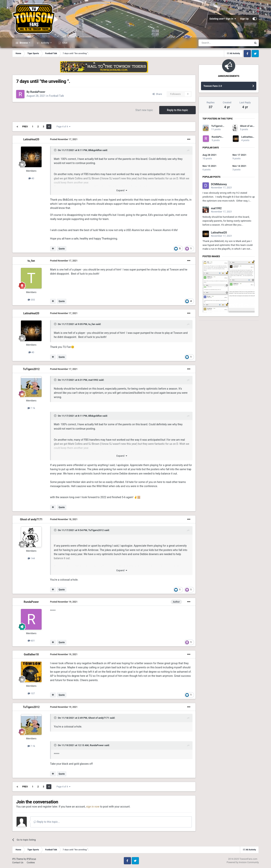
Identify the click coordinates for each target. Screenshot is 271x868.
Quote (62, 249)
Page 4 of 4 (63, 127)
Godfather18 (31, 654)
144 (31, 558)
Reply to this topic (177, 110)
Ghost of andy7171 (31, 519)
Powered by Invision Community (243, 862)
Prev (25, 127)
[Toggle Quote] (56, 150)
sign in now (93, 807)
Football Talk (56, 96)
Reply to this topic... (47, 822)
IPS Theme (18, 859)
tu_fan (31, 261)
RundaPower (38, 92)
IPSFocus (31, 859)
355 (31, 300)
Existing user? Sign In (223, 19)
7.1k (31, 408)
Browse (24, 43)
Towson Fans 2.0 (213, 86)
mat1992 (93, 380)
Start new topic (144, 110)
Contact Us (18, 863)
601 (31, 641)
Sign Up (244, 19)
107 (31, 693)
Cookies (31, 863)
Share (157, 94)
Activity (45, 43)
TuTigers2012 (31, 369)
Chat (65, 43)
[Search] (216, 43)
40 (31, 178)
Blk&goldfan (95, 150)
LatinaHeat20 (31, 139)
